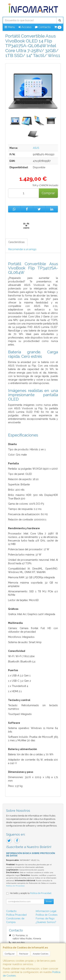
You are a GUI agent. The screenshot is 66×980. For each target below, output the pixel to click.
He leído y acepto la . (31, 893)
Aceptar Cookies (40, 954)
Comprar (48, 193)
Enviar (49, 901)
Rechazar (24, 954)
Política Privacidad (16, 915)
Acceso (25, 27)
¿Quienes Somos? (46, 922)
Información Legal (46, 911)
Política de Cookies (47, 915)
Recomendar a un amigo (22, 249)
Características (16, 242)
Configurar (10, 954)
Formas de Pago (45, 918)
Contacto (43, 27)
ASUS (36, 148)
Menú (10, 27)
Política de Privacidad (15, 886)
